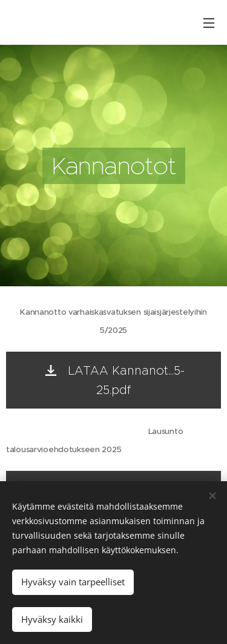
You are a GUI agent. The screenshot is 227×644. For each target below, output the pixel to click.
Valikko (209, 23)
